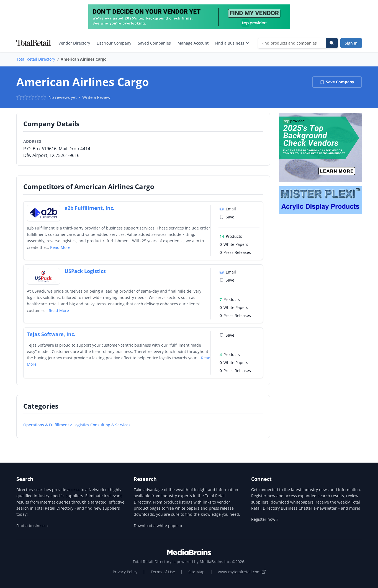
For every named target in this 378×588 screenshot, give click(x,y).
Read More (60, 247)
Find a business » (32, 526)
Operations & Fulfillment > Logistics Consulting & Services (77, 425)
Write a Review (96, 97)
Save (227, 217)
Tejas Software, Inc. (51, 334)
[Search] (332, 43)
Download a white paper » (158, 526)
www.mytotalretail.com (242, 572)
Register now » (265, 519)
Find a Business (232, 43)
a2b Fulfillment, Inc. (89, 208)
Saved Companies (154, 43)
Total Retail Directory (36, 59)
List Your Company (114, 43)
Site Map (196, 572)
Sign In (351, 43)
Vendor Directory (74, 43)
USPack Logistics (85, 271)
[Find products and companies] (292, 43)
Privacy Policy (125, 572)
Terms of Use (163, 572)
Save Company (337, 82)
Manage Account (193, 43)
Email (228, 209)
